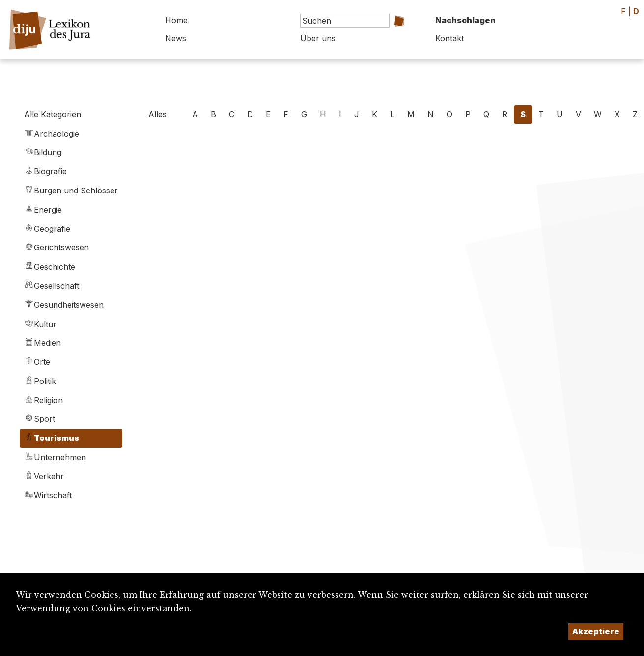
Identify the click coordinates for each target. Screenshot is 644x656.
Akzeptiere (596, 631)
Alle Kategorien (53, 114)
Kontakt (449, 38)
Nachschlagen (465, 20)
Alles (157, 114)
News (176, 38)
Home (176, 20)
